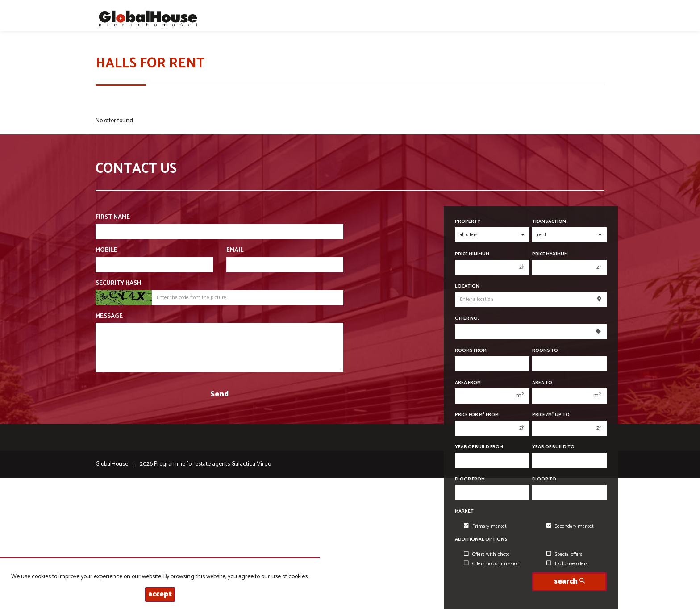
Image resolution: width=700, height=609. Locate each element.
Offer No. (467, 319)
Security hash (118, 284)
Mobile (106, 250)
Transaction (549, 222)
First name (113, 217)
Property (468, 222)
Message (109, 317)
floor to (544, 479)
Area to (542, 383)
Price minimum (472, 254)
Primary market (485, 526)
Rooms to (545, 351)
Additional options (481, 540)
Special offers (565, 555)
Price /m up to (551, 415)
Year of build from (479, 447)
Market (464, 511)
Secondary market (570, 526)
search (569, 582)
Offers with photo (487, 555)
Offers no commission (492, 564)
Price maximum (550, 254)
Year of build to (553, 447)
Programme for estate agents (193, 464)
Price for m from (477, 415)
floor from (470, 479)
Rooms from (471, 351)
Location (467, 286)
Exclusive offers (567, 564)
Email (235, 250)
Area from (468, 383)
